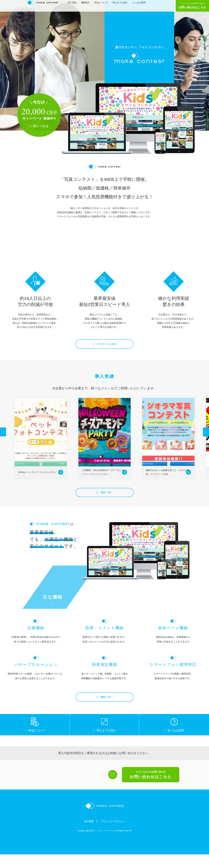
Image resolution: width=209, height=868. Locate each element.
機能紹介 (87, 5)
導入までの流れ (122, 5)
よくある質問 (140, 5)
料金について (103, 5)
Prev (6, 439)
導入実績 (73, 5)
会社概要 (87, 835)
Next (203, 439)
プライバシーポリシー (114, 835)
